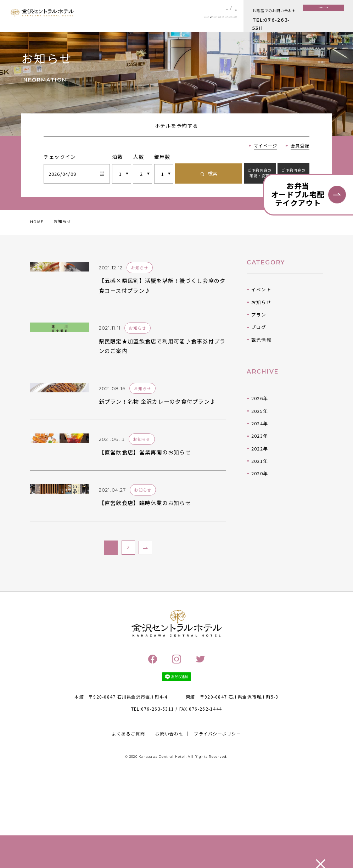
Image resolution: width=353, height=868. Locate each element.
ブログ (259, 353)
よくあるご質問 (128, 824)
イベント (261, 316)
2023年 (260, 462)
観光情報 (261, 366)
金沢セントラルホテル (42, 17)
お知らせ (261, 328)
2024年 (260, 449)
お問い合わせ (169, 824)
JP (219, 8)
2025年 (260, 437)
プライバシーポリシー (217, 824)
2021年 (260, 487)
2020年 (260, 500)
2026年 (260, 424)
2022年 (260, 474)
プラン (259, 340)
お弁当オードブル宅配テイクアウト (298, 194)
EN (233, 8)
